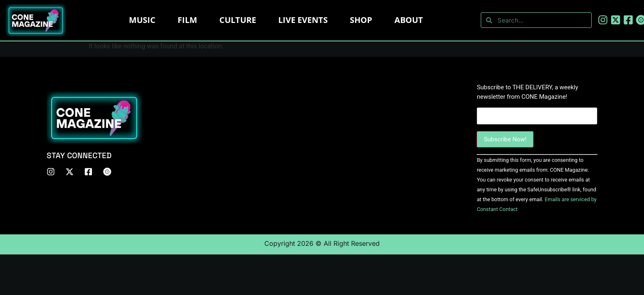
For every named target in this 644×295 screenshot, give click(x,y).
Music (142, 20)
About (409, 20)
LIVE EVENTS (303, 20)
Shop (361, 20)
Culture (238, 20)
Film (187, 20)
